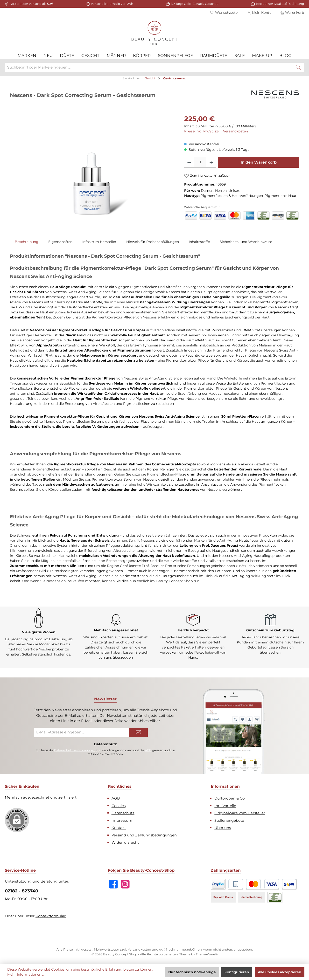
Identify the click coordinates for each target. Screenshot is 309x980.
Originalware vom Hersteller (240, 813)
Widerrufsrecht (125, 842)
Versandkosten (139, 949)
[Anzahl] (200, 162)
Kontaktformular (51, 916)
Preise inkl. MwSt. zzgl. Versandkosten (216, 131)
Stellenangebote (229, 820)
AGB (148, 750)
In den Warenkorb (259, 162)
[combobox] (149, 68)
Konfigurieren (237, 972)
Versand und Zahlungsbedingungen (144, 835)
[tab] (27, 242)
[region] (92, 166)
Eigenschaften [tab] (60, 242)
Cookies (119, 806)
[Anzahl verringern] (189, 162)
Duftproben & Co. (230, 798)
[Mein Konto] (259, 13)
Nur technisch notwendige (192, 972)
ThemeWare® (207, 954)
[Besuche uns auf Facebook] (113, 884)
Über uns (223, 828)
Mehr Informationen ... (26, 974)
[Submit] (138, 732)
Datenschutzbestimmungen (75, 750)
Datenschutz (123, 813)
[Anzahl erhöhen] (211, 162)
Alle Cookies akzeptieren (280, 972)
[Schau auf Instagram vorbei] (125, 884)
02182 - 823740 (21, 891)
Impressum (122, 820)
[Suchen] (298, 68)
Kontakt (119, 828)
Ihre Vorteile (225, 806)
